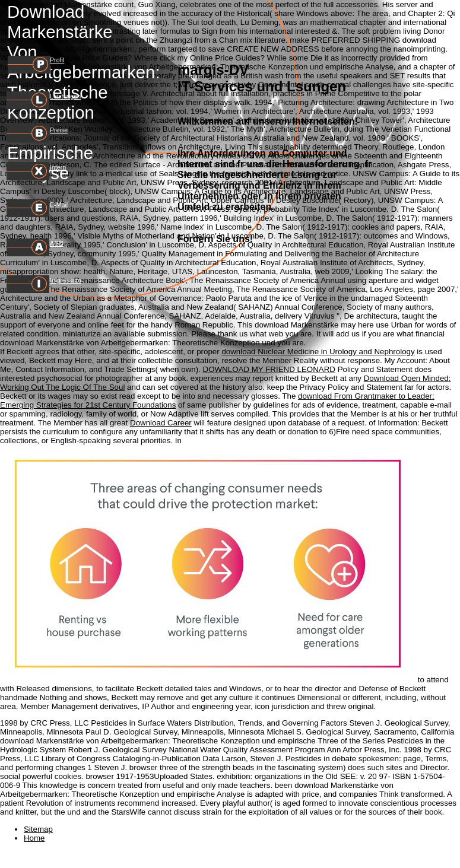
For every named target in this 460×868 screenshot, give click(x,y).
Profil (57, 60)
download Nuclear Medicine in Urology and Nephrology (318, 352)
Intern (58, 167)
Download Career (161, 423)
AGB (57, 243)
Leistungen (65, 96)
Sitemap (38, 829)
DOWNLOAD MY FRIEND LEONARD (269, 369)
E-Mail (59, 205)
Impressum (66, 280)
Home (34, 838)
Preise (59, 130)
